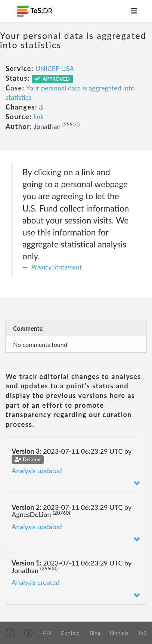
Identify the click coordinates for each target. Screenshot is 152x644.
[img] (10, 633)
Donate (119, 633)
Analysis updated (37, 471)
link (39, 117)
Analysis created (36, 582)
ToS (142, 633)
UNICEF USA (55, 68)
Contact (70, 633)
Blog (95, 633)
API (47, 633)
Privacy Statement (57, 267)
